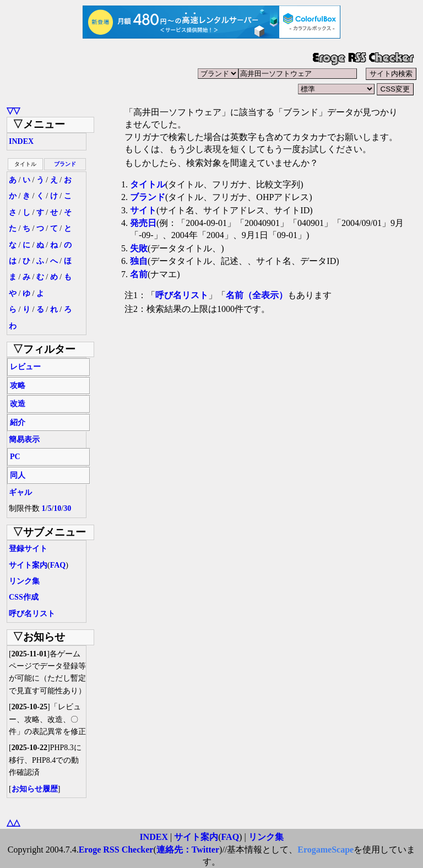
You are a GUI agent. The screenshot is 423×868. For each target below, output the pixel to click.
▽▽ (13, 110)
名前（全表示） (257, 295)
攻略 (18, 386)
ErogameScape (326, 850)
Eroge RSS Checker (116, 850)
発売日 (143, 223)
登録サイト (28, 549)
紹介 (18, 422)
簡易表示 (24, 440)
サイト (143, 210)
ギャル (20, 492)
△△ (13, 823)
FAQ (58, 565)
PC (15, 457)
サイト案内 (28, 565)
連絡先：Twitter (188, 850)
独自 (139, 261)
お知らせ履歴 (35, 789)
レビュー (25, 367)
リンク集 (24, 581)
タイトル (148, 184)
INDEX (21, 141)
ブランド (65, 164)
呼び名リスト (32, 614)
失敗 (139, 248)
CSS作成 (24, 597)
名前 (139, 274)
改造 (18, 404)
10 (57, 508)
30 (67, 508)
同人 (18, 475)
